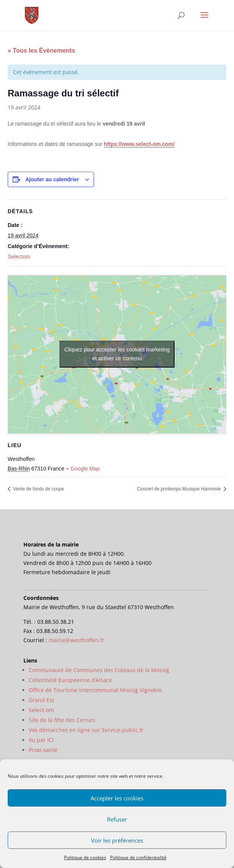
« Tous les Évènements (41, 51)
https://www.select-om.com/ (139, 144)
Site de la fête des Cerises (62, 720)
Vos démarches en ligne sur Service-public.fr (86, 730)
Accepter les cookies (117, 798)
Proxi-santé (43, 750)
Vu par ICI (41, 740)
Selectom (19, 257)
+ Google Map (83, 469)
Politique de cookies (85, 857)
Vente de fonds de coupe (38, 489)
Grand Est (41, 700)
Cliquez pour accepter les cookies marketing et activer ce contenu (117, 354)
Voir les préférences (117, 840)
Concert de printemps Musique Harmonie (180, 489)
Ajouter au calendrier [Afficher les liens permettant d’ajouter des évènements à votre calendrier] (52, 179)
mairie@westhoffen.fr (77, 640)
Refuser (117, 819)
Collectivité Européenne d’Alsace (70, 680)
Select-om (41, 710)
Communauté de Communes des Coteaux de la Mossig (99, 670)
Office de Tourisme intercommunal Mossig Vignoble (95, 690)
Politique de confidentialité (138, 857)
